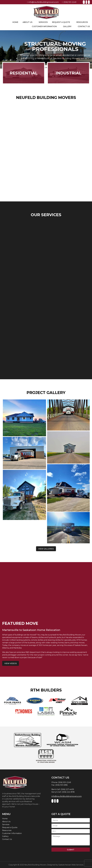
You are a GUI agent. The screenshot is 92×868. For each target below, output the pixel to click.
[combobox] (54, 831)
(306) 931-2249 (69, 2)
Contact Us (84, 26)
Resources (82, 22)
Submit (71, 850)
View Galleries (46, 549)
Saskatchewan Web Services (71, 865)
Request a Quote (61, 22)
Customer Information (44, 26)
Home (15, 22)
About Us (27, 22)
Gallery (67, 26)
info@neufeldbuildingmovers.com (43, 2)
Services (43, 22)
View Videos (11, 663)
